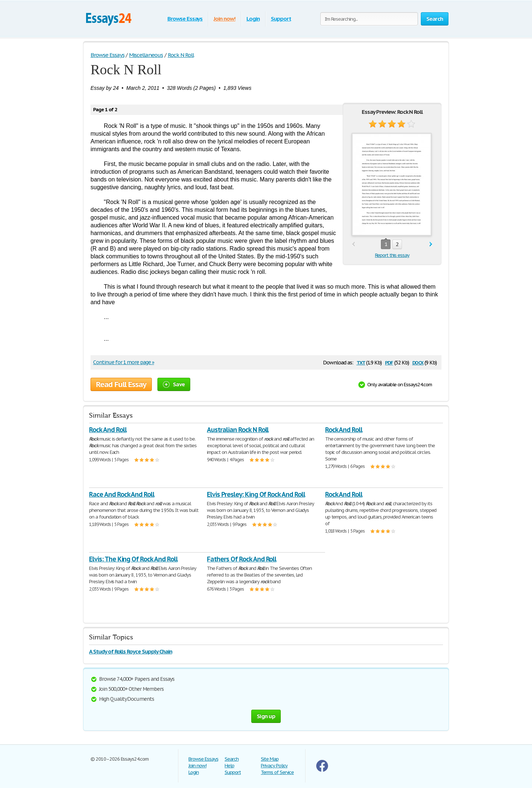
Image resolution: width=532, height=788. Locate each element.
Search (232, 759)
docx (418, 362)
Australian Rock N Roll (238, 430)
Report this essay (392, 255)
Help (229, 766)
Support (281, 19)
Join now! (224, 19)
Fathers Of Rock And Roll (242, 559)
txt (361, 362)
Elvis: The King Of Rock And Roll (133, 559)
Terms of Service (277, 772)
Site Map (270, 759)
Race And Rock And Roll (122, 494)
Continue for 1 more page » (124, 362)
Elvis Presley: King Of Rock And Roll (256, 494)
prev (353, 244)
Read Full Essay (121, 384)
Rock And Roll (108, 430)
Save (174, 384)
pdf (389, 362)
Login (253, 19)
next (431, 244)
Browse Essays (185, 19)
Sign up (266, 716)
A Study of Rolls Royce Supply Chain (131, 651)
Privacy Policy (274, 766)
